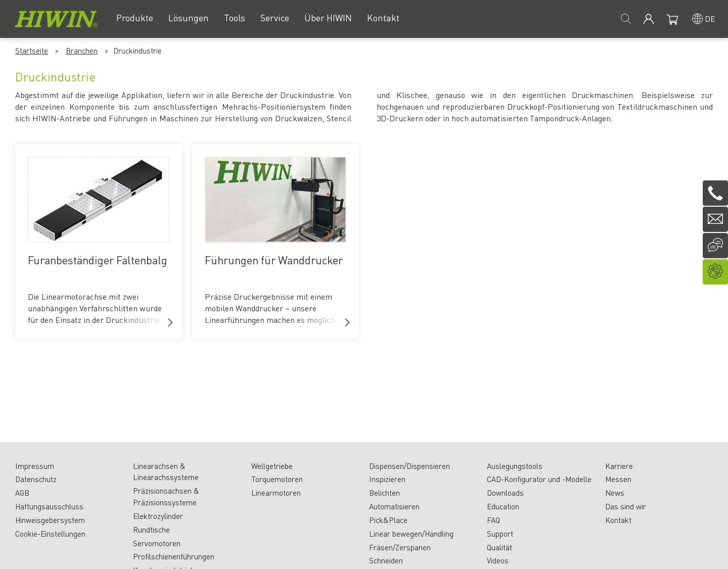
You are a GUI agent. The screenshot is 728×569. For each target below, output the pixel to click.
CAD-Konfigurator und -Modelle (539, 479)
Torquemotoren (277, 479)
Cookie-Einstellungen (50, 534)
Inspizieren (387, 479)
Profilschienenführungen (174, 556)
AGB (22, 493)
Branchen (82, 51)
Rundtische (151, 530)
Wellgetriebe (272, 466)
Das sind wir (626, 506)
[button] (170, 322)
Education (503, 506)
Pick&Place (388, 520)
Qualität (499, 547)
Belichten (384, 493)
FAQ (493, 520)
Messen (618, 479)
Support (500, 534)
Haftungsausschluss (49, 506)
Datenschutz (36, 479)
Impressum (35, 466)
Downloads (505, 493)
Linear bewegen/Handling (411, 534)
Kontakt (618, 520)
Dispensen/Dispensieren (409, 466)
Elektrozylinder (158, 516)
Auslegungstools (515, 466)
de (710, 18)
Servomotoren (157, 543)
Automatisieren (394, 506)
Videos (498, 560)
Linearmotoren (276, 493)
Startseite (32, 51)
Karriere (619, 466)
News (615, 493)
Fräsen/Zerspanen (400, 547)
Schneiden (386, 560)
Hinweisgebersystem (50, 520)
